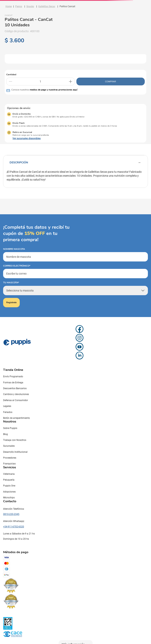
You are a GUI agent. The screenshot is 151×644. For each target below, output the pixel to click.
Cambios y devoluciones (16, 394)
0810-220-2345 (11, 514)
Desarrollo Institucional (15, 452)
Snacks (30, 6)
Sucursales (9, 446)
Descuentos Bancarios (15, 388)
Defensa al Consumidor (16, 400)
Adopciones (9, 492)
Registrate (11, 303)
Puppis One (9, 486)
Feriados (8, 412)
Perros (19, 6)
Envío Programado (13, 376)
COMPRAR (111, 81)
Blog (5, 434)
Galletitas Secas (47, 6)
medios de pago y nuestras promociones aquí (54, 90)
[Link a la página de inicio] (9, 6)
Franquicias (9, 464)
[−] (11, 81)
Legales (7, 406)
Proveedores (10, 458)
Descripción (75, 163)
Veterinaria (9, 474)
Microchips (9, 498)
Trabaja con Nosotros (15, 440)
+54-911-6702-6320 (14, 527)
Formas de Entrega (13, 383)
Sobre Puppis (10, 428)
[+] (71, 81)
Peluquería (9, 480)
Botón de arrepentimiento (17, 418)
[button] (24, 138)
